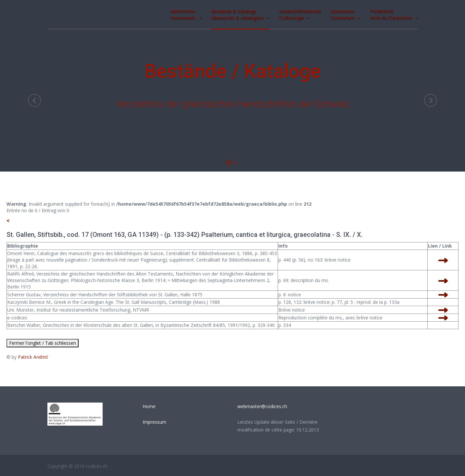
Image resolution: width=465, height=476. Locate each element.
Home (149, 406)
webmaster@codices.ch (262, 406)
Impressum (154, 422)
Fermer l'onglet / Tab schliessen (43, 343)
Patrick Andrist (33, 357)
